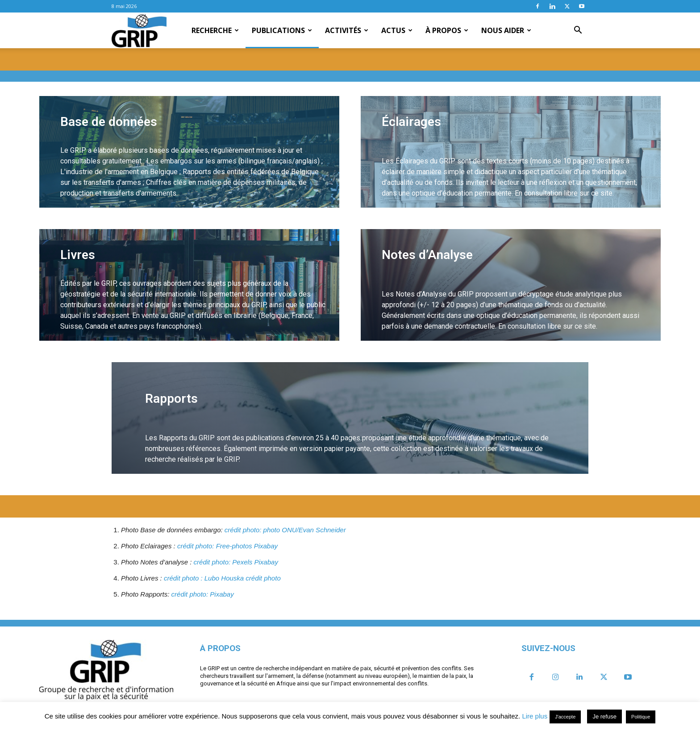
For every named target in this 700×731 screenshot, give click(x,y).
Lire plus (535, 716)
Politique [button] (641, 717)
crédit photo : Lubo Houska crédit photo (222, 578)
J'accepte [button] (565, 717)
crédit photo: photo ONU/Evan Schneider (285, 530)
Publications (282, 30)
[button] (578, 31)
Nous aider (506, 30)
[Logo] (139, 31)
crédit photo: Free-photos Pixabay (227, 546)
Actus (397, 30)
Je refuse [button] (604, 716)
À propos (447, 30)
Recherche (215, 30)
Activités (347, 30)
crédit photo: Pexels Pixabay (236, 562)
